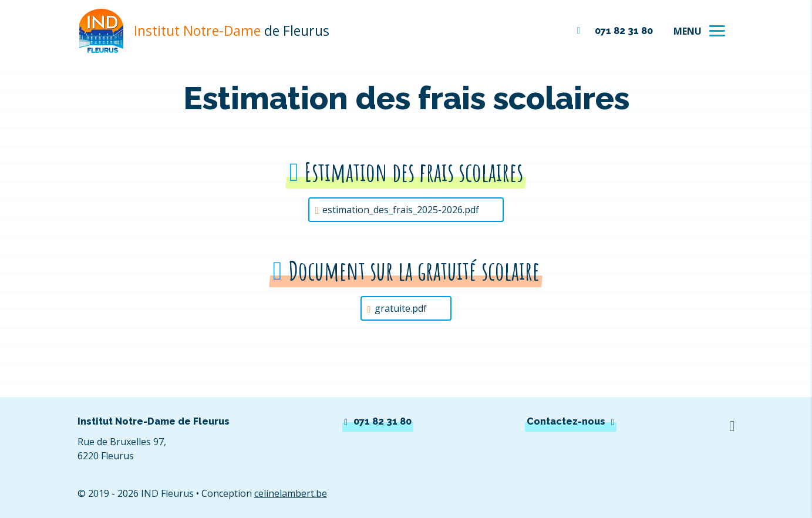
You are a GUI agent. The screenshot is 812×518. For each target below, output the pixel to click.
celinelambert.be (291, 493)
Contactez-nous (566, 421)
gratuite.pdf (401, 308)
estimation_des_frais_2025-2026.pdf (401, 210)
